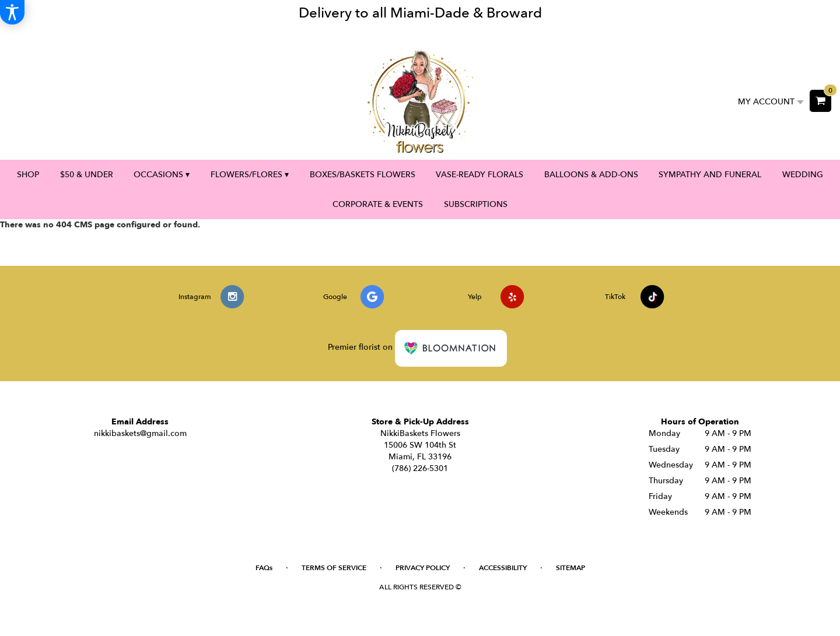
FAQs (264, 568)
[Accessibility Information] (12, 12)
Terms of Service (334, 568)
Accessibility (503, 568)
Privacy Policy (423, 568)
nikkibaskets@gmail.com (140, 433)
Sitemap (570, 568)
